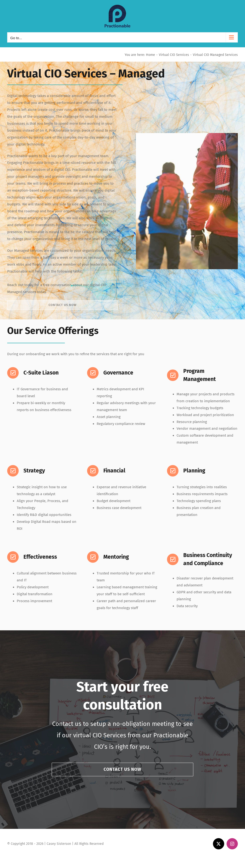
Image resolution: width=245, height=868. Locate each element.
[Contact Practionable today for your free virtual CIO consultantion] (63, 305)
